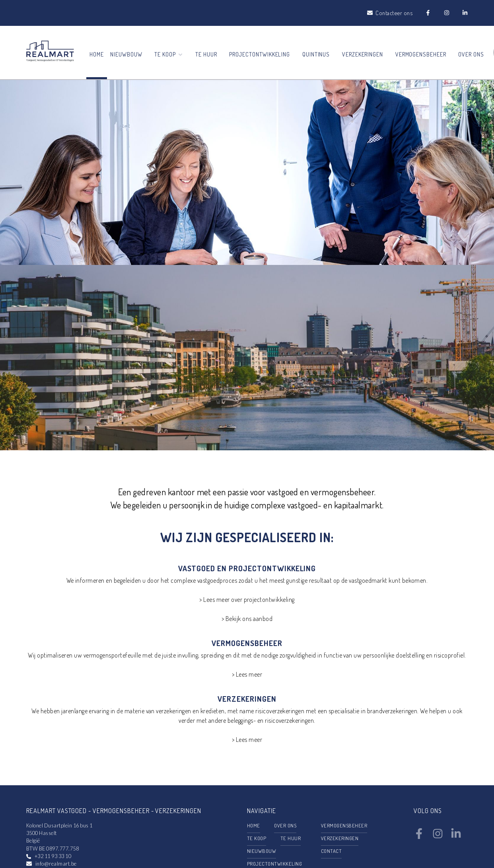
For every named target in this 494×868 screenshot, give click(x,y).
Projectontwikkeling (260, 54)
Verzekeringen (363, 54)
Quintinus (316, 54)
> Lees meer (247, 674)
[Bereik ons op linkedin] (456, 837)
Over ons (471, 54)
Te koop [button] (169, 54)
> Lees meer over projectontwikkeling (247, 599)
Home (97, 54)
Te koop (257, 838)
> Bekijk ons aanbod (247, 619)
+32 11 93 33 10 (53, 856)
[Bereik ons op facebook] (419, 837)
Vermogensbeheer (421, 54)
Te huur (206, 54)
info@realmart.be (56, 864)
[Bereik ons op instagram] (438, 837)
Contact (331, 851)
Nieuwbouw (126, 54)
